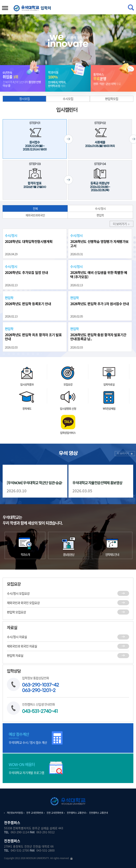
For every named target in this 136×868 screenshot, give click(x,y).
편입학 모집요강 (68, 619)
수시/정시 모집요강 (68, 600)
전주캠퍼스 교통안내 (76, 813)
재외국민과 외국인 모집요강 (68, 609)
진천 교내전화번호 (55, 813)
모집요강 (68, 403)
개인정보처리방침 (15, 813)
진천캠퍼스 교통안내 (98, 813)
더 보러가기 (125, 453)
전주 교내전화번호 (35, 813)
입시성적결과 (27, 399)
